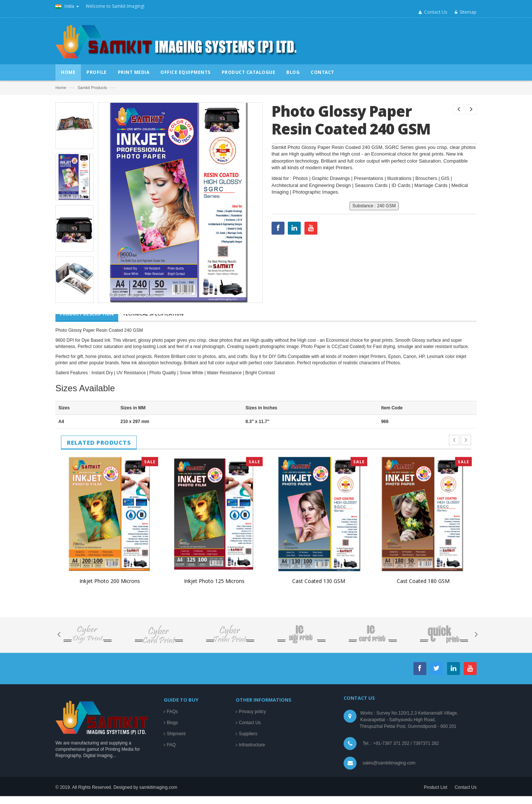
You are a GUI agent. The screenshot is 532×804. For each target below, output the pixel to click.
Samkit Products (92, 88)
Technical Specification (153, 531)
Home (61, 88)
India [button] (67, 6)
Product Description (87, 531)
